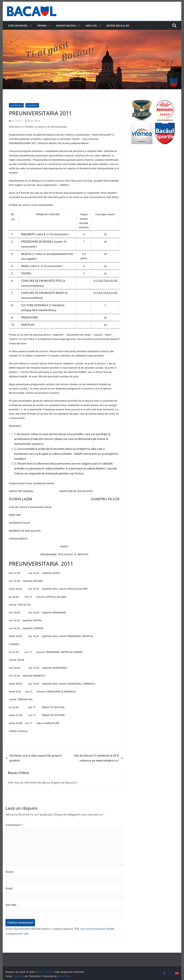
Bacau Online (34, 121)
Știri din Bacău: (18, 26)
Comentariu (14, 825)
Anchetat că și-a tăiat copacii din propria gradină (33, 758)
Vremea (42, 26)
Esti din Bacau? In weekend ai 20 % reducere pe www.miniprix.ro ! (99, 758)
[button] (30, 26)
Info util (91, 26)
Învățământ (32, 105)
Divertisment (16, 105)
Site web (11, 905)
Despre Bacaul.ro (118, 26)
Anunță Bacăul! (66, 26)
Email (9, 888)
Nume (9, 872)
